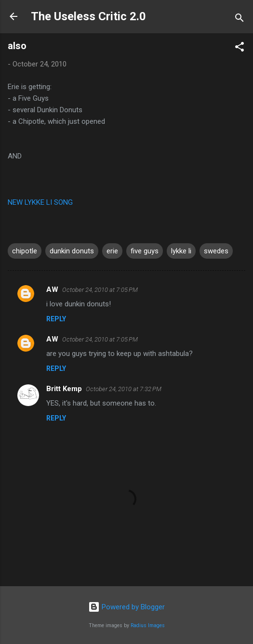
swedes (216, 251)
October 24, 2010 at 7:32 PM (124, 389)
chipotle (25, 251)
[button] (240, 48)
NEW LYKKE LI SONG (40, 202)
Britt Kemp (64, 389)
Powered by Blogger (126, 607)
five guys (145, 251)
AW (52, 289)
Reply (56, 319)
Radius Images (148, 625)
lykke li (181, 251)
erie (112, 251)
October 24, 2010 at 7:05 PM (100, 290)
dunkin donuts (72, 251)
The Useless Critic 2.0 (88, 16)
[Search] (240, 20)
